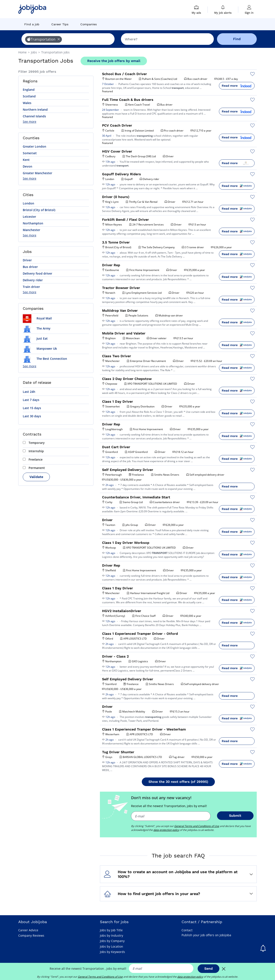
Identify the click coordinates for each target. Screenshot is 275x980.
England (29, 90)
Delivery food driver (37, 273)
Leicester (29, 217)
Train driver (31, 287)
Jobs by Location (112, 946)
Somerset (30, 153)
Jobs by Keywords (112, 952)
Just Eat (35, 338)
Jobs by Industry (112, 935)
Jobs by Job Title (111, 930)
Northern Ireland (35, 110)
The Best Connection (45, 359)
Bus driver (30, 267)
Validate (36, 477)
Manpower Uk (40, 349)
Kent (26, 160)
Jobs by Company (112, 941)
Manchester (31, 230)
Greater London (34, 146)
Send (209, 969)
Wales (27, 103)
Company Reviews (31, 935)
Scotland (29, 96)
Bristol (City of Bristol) (39, 210)
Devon (27, 166)
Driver (27, 260)
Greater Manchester (37, 173)
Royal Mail (37, 318)
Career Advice (28, 930)
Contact (187, 930)
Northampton (33, 223)
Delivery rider (33, 280)
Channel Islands (34, 116)
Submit (235, 816)
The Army (37, 328)
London (28, 203)
